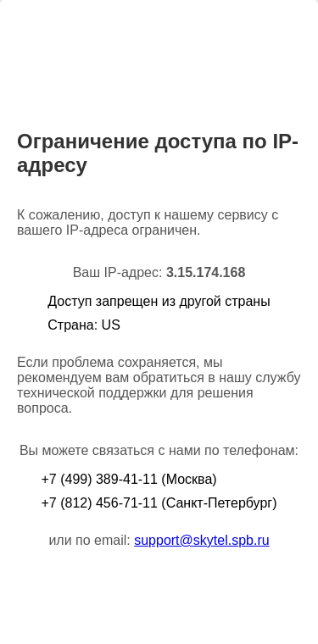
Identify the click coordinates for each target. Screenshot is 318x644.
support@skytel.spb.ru (201, 540)
